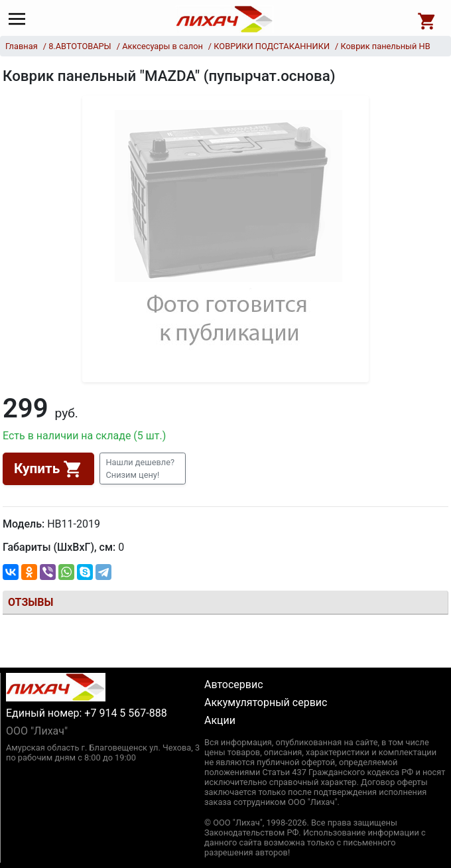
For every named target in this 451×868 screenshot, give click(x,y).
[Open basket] (427, 19)
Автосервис (234, 685)
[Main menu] (20, 19)
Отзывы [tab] (31, 602)
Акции (220, 720)
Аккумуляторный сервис (266, 702)
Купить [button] (48, 469)
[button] (143, 469)
